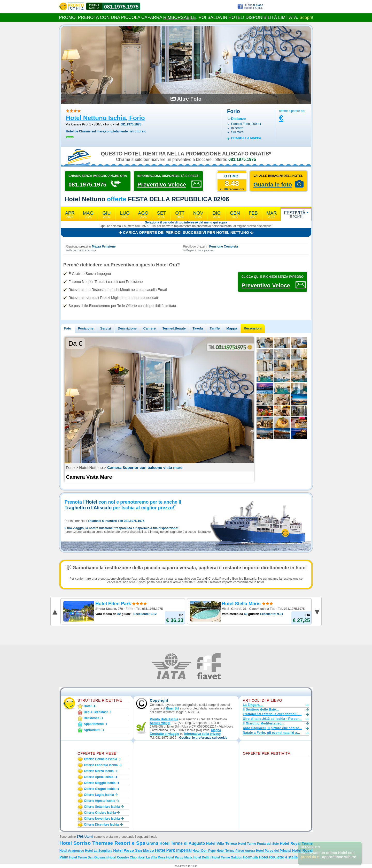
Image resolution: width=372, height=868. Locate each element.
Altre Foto (189, 99)
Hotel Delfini (202, 857)
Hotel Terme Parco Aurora (236, 851)
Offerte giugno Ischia (100, 789)
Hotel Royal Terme (296, 843)
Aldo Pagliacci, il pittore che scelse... (272, 728)
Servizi (106, 328)
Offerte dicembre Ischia (101, 825)
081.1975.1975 (121, 7)
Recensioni (253, 328)
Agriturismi (92, 730)
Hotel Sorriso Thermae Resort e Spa (102, 843)
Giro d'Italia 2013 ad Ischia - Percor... (272, 719)
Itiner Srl (172, 708)
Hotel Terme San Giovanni (88, 857)
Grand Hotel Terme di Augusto (176, 843)
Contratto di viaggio (164, 734)
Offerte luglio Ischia (99, 795)
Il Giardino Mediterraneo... (264, 723)
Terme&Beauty (174, 328)
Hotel (88, 706)
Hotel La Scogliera (99, 851)
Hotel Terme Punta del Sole (258, 844)
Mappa (232, 328)
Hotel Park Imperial (173, 850)
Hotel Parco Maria (179, 857)
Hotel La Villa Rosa (151, 857)
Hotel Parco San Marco (134, 850)
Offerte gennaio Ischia (100, 759)
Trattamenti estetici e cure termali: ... (272, 714)
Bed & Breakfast (96, 712)
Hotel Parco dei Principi (274, 851)
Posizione (86, 328)
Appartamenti (94, 724)
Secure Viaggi (160, 723)
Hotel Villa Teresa (222, 843)
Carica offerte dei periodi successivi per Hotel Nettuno (186, 232)
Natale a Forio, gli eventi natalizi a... (271, 733)
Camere (150, 328)
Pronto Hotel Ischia (164, 719)
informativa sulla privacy (202, 734)
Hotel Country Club (123, 857)
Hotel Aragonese (72, 851)
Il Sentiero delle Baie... (261, 709)
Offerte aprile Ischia (99, 777)
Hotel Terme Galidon (227, 857)
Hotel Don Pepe (204, 851)
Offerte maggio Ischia (100, 783)
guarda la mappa (246, 138)
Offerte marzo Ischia (99, 771)
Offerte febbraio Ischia (101, 765)
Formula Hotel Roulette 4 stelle (270, 857)
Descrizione (127, 328)
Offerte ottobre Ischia (100, 813)
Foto (67, 328)
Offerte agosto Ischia (100, 801)
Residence (91, 718)
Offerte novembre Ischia (102, 819)
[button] (203, 738)
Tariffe (215, 328)
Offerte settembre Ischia (102, 807)
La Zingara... (253, 705)
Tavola (198, 328)
